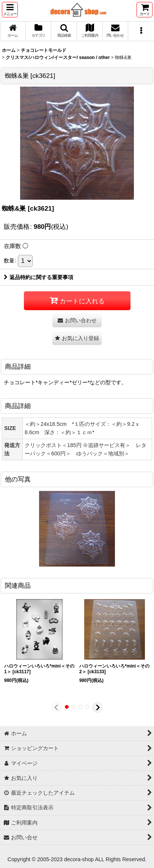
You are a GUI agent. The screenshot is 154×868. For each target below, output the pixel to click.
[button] (10, 10)
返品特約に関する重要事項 (38, 277)
